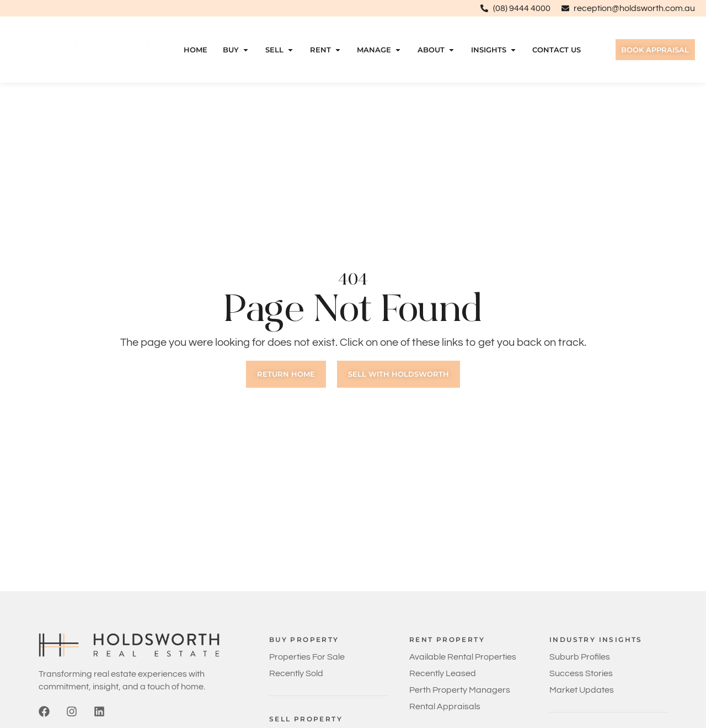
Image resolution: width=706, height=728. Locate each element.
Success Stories (581, 673)
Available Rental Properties (463, 657)
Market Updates (582, 690)
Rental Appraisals (445, 706)
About (434, 50)
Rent (323, 50)
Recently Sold (296, 673)
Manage (378, 50)
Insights (492, 50)
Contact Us (555, 50)
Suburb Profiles (580, 657)
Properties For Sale (307, 657)
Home (193, 50)
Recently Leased (443, 673)
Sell (278, 50)
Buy (234, 50)
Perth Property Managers (460, 690)
